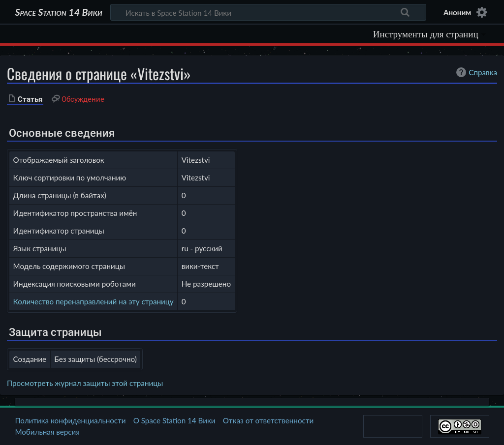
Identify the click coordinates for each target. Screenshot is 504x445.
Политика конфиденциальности (70, 420)
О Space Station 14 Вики (174, 420)
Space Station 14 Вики (58, 12)
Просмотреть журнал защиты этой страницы (85, 383)
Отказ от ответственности (268, 420)
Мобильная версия (47, 432)
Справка (475, 72)
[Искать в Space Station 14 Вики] (268, 12)
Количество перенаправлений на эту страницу (94, 301)
